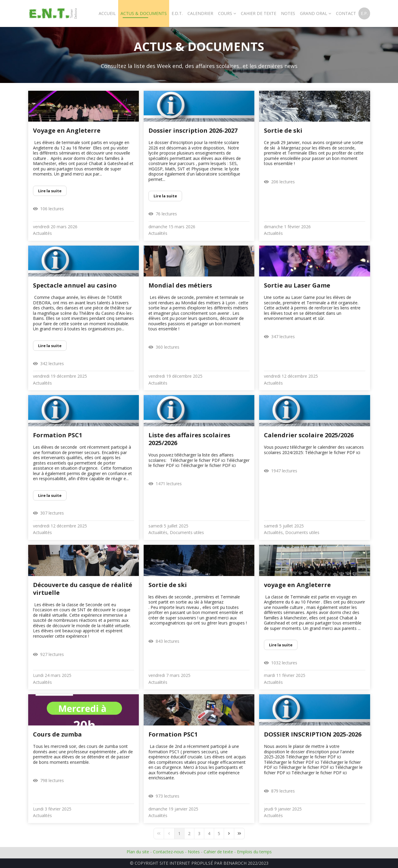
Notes (288, 13)
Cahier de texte (218, 852)
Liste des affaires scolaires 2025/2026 (189, 439)
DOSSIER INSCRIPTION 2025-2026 (313, 734)
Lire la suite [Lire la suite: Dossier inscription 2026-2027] (165, 196)
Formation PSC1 (58, 435)
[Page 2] (189, 834)
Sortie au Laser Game (297, 285)
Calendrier (200, 13)
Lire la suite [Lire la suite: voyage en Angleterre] (281, 645)
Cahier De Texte (259, 13)
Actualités (42, 233)
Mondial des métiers (180, 285)
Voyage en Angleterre (67, 130)
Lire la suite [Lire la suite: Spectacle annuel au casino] (50, 346)
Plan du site (138, 852)
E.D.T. (177, 13)
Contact (346, 13)
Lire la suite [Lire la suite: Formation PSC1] (50, 495)
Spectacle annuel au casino (75, 285)
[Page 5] (219, 834)
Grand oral (314, 13)
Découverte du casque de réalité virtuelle (83, 589)
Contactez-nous (168, 852)
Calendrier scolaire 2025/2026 (309, 435)
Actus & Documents (144, 13)
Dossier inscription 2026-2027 (193, 130)
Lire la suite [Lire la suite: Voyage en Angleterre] (50, 191)
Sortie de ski (283, 130)
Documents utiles (187, 533)
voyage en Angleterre (297, 585)
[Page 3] (199, 834)
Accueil (107, 13)
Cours (225, 13)
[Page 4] (209, 834)
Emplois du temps (254, 852)
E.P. (364, 13)
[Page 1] (179, 834)
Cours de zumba (57, 734)
